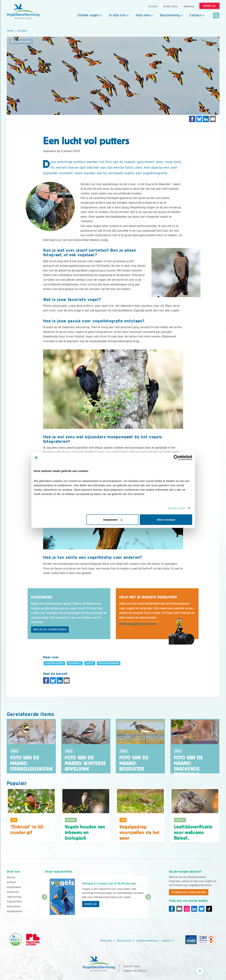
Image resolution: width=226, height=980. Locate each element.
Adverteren (14, 906)
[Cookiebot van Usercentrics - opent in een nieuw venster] (176, 458)
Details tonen (176, 508)
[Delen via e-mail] (213, 119)
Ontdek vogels (88, 15)
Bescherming (170, 15)
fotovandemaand (109, 663)
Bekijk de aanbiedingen (50, 629)
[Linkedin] (194, 909)
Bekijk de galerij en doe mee (138, 624)
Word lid (91, 904)
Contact (195, 15)
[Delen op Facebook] (192, 119)
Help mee (143, 15)
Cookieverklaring (146, 941)
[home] (23, 11)
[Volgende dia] (148, 908)
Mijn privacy (124, 941)
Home (10, 31)
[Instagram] (187, 909)
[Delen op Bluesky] (199, 119)
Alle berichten (21, 42)
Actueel (22, 31)
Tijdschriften (14, 901)
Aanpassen (113, 520)
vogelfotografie (54, 663)
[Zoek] (216, 16)
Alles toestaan (166, 520)
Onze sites (106, 941)
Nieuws (11, 877)
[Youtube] (179, 909)
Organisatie (14, 887)
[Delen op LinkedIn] (206, 119)
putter (90, 663)
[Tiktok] (209, 909)
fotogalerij (75, 663)
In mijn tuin (117, 15)
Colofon (166, 941)
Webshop (189, 6)
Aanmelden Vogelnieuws (189, 892)
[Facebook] (172, 909)
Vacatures (13, 892)
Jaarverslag (14, 897)
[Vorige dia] (45, 908)
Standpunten (14, 911)
